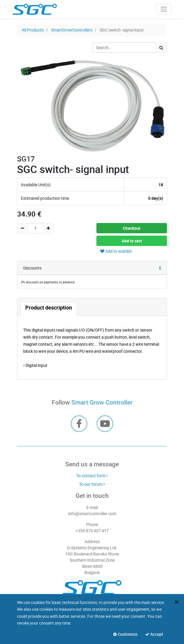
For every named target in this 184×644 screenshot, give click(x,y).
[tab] (49, 309)
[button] (160, 268)
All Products (33, 30)
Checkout (132, 228)
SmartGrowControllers (72, 30)
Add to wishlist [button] (116, 251)
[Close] (177, 602)
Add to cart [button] (132, 241)
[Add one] (48, 228)
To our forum (91, 484)
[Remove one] (22, 228)
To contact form (91, 476)
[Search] (161, 48)
